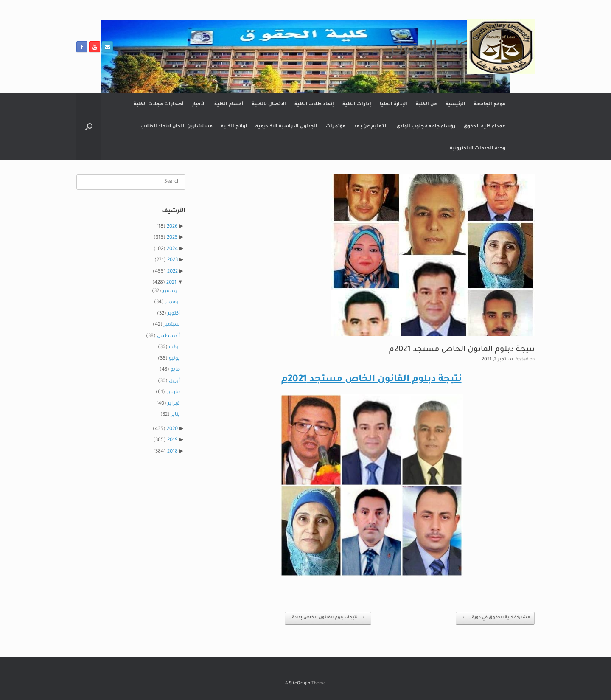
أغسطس (168, 336)
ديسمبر (171, 291)
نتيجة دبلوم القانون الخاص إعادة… (328, 618)
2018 (172, 452)
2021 (171, 283)
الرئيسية (455, 104)
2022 (172, 272)
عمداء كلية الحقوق (485, 127)
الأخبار (199, 104)
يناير (175, 415)
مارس (173, 392)
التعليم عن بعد (371, 127)
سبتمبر (172, 325)
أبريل (174, 381)
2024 (172, 249)
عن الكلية (426, 104)
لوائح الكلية (234, 127)
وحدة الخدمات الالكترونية (478, 149)
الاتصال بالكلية (269, 104)
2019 (172, 440)
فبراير (174, 404)
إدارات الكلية (357, 104)
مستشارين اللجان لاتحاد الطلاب (177, 127)
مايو (175, 370)
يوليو (174, 347)
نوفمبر (172, 302)
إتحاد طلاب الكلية (314, 104)
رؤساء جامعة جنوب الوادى (426, 127)
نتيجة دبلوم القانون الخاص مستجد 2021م (371, 380)
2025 (172, 238)
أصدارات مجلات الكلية (159, 104)
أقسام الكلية (229, 104)
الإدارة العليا (394, 104)
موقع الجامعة (490, 104)
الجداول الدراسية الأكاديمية (286, 127)
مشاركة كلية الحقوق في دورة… (495, 618)
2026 (172, 227)
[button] (89, 127)
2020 (172, 429)
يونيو (174, 359)
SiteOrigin (300, 684)
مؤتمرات (336, 127)
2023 (172, 260)
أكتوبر (174, 314)
